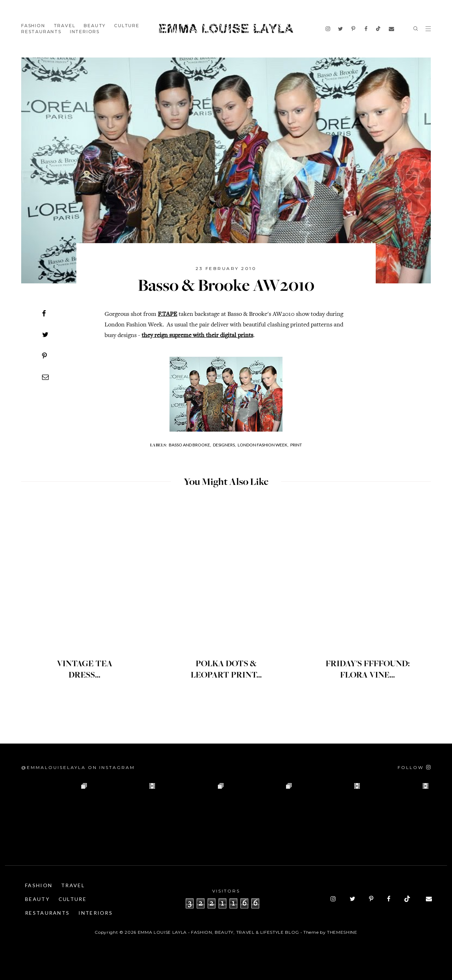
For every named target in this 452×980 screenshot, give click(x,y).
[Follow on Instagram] (414, 767)
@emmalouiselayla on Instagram (78, 767)
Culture (127, 26)
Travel (65, 26)
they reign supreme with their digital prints (197, 336)
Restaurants (41, 32)
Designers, (224, 445)
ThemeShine (342, 932)
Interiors (85, 32)
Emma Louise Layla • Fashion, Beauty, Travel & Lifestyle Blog (218, 932)
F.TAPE (168, 314)
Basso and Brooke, (190, 445)
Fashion (33, 26)
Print (296, 445)
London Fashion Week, (263, 445)
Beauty (95, 26)
